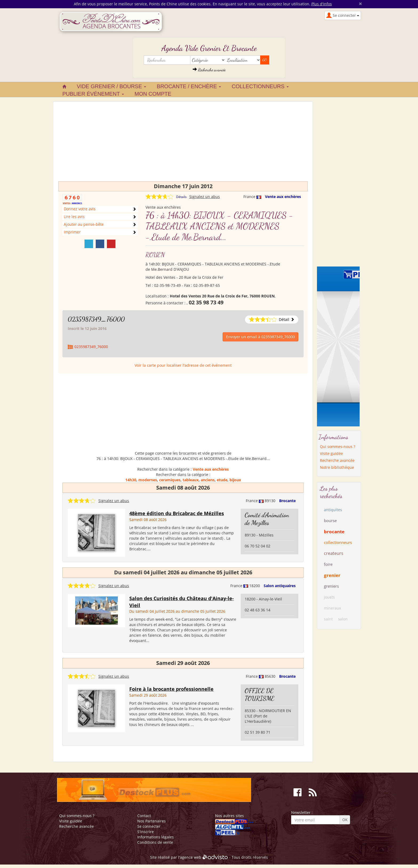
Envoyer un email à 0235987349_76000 (260, 337)
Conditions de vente (155, 842)
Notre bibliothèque (337, 467)
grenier (332, 575)
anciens (208, 480)
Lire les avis (74, 217)
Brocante (287, 501)
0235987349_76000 (96, 319)
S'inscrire (146, 832)
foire (328, 564)
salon (343, 619)
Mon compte (153, 94)
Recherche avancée (209, 70)
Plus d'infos (322, 4)
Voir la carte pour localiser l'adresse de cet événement (183, 365)
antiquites (333, 510)
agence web (191, 857)
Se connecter (149, 826)
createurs (334, 553)
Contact (144, 816)
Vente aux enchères (283, 197)
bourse (330, 520)
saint (328, 619)
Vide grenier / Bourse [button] (111, 86)
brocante (334, 532)
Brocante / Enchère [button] (189, 86)
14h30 (131, 480)
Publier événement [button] (93, 94)
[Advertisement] (183, 144)
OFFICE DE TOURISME (260, 695)
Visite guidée (331, 453)
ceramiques (170, 480)
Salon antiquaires (280, 586)
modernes (148, 480)
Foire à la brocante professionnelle (171, 689)
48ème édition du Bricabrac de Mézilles (177, 513)
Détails (181, 197)
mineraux (332, 608)
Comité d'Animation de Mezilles (267, 519)
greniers (331, 586)
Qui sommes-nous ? (337, 447)
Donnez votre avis (80, 209)
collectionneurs (338, 542)
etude (222, 480)
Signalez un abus (205, 197)
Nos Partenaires (152, 821)
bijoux (235, 480)
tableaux (191, 480)
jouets (329, 597)
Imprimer (72, 232)
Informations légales (156, 837)
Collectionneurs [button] (260, 86)
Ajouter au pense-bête (84, 224)
